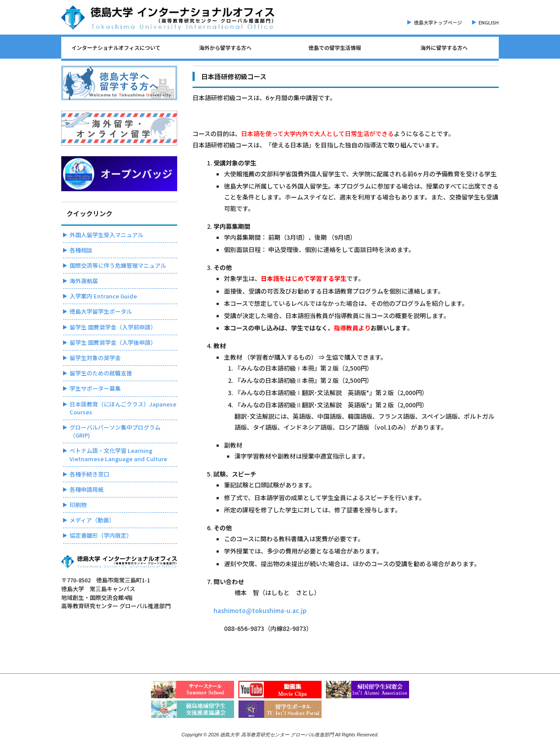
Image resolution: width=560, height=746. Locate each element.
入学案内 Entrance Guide (103, 296)
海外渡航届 (84, 281)
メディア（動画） (92, 520)
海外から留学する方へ (225, 47)
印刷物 (78, 505)
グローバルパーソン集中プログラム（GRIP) (115, 431)
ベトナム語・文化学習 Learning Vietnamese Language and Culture (118, 454)
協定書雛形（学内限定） (101, 535)
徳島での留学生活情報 (335, 47)
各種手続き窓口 (89, 474)
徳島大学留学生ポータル (101, 311)
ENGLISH (489, 22)
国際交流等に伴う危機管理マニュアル (118, 265)
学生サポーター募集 (95, 388)
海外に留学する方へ (444, 47)
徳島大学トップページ (438, 22)
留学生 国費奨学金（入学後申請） (113, 342)
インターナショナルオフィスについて (116, 47)
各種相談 (81, 250)
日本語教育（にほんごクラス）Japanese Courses (123, 408)
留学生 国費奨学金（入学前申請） (113, 327)
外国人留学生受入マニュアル (107, 235)
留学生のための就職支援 (101, 373)
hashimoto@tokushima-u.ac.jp (260, 610)
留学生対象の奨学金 (95, 358)
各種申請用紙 (87, 489)
